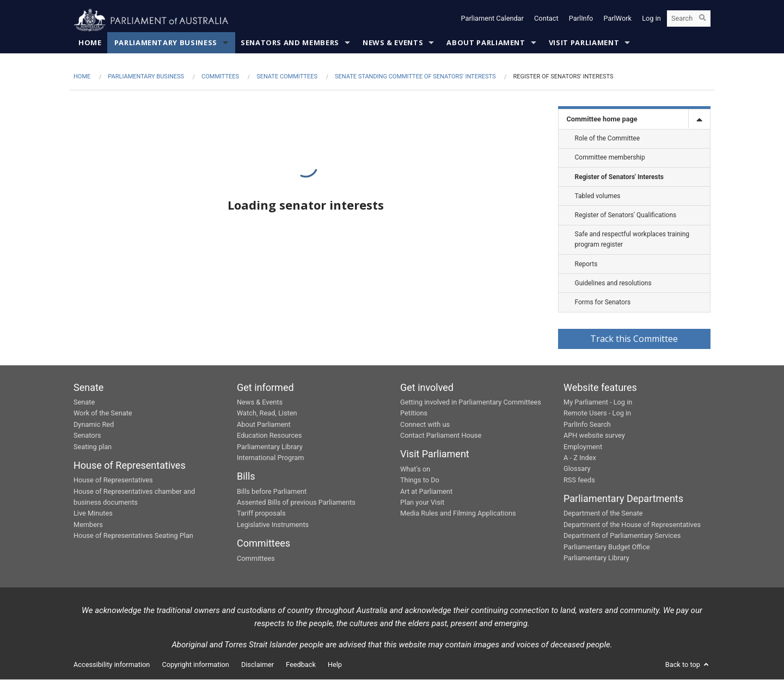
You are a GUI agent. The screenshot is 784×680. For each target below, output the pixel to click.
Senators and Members (290, 44)
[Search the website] (689, 21)
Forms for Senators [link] (603, 303)
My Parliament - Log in (598, 403)
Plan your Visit (422, 503)
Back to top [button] (688, 665)
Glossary (577, 470)
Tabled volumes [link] (598, 197)
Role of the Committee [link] (608, 139)
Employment (583, 447)
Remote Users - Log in (597, 414)
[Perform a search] (702, 21)
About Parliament (486, 44)
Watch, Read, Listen (267, 414)
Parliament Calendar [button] (492, 20)
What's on (415, 470)
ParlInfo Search (587, 425)
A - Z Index (580, 458)
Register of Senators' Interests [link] (619, 177)
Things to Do (420, 480)
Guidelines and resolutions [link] (613, 284)
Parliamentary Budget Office (607, 547)
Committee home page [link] (602, 120)
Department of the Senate (603, 514)
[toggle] (699, 120)
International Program (270, 458)
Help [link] (335, 665)
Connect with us (425, 425)
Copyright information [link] (195, 665)
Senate (84, 403)
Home (90, 44)
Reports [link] (586, 265)
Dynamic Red (94, 425)
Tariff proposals (261, 514)
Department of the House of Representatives (632, 525)
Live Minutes (93, 514)
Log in (651, 20)
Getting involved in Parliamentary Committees (471, 403)
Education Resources (269, 436)
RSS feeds (579, 480)
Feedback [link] (301, 665)
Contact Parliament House (441, 436)
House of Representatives (113, 480)
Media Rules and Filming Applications (458, 514)
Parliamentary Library (270, 447)
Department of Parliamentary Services (622, 536)
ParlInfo (581, 20)
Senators (87, 436)
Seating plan (93, 447)
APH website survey (594, 436)
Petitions (414, 414)
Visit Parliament (584, 44)
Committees (220, 78)
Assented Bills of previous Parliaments (296, 503)
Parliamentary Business (166, 44)
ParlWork (618, 20)
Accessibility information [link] (112, 665)
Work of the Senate (103, 414)
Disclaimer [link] (258, 665)
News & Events (393, 44)
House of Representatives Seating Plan (133, 536)
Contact (546, 20)
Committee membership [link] (610, 158)
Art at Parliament (426, 492)
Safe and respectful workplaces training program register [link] (632, 240)
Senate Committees (287, 78)
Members (88, 525)
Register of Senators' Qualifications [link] (626, 216)
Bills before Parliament (272, 492)
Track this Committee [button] (634, 339)
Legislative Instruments (273, 525)
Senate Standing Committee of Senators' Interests (415, 78)
